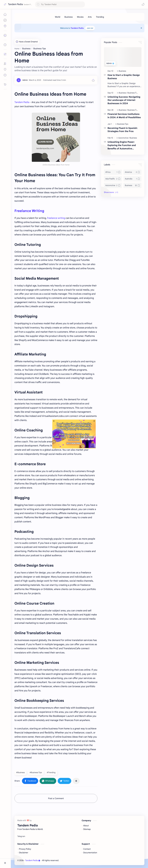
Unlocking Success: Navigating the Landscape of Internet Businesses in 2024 (124, 100)
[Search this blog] (60, 4)
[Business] (69, 17)
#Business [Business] (20, 772)
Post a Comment (56, 798)
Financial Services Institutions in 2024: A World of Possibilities (124, 116)
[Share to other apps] (76, 781)
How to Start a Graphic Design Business (124, 77)
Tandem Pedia (15, 4)
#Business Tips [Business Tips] (36, 772)
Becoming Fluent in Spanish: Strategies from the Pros (122, 130)
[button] (138, 4)
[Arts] (90, 17)
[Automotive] (124, 138)
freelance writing (56, 218)
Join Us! (90, 28)
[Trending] (100, 17)
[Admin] (25, 80)
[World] (58, 17)
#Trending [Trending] (51, 772)
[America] (132, 172)
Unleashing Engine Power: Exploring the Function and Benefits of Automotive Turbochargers (122, 145)
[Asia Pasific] (113, 179)
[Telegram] (21, 836)
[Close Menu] (141, 28)
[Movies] (80, 17)
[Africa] (113, 172)
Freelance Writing (29, 211)
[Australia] (132, 179)
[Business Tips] (133, 93)
